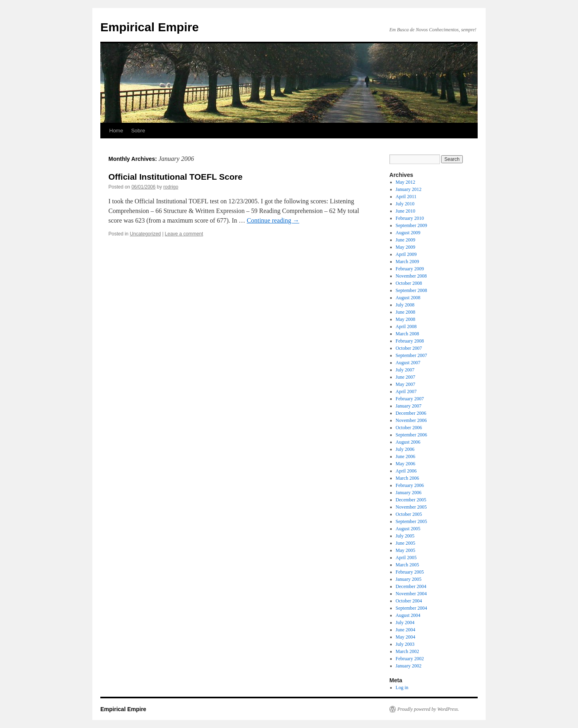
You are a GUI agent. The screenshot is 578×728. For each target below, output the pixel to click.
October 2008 (409, 283)
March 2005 (407, 565)
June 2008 (406, 312)
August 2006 (408, 442)
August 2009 (408, 233)
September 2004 (411, 608)
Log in (402, 687)
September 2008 (411, 290)
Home (116, 131)
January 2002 (409, 666)
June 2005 (406, 543)
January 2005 (409, 579)
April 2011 (406, 197)
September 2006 (411, 435)
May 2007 (406, 384)
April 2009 (406, 254)
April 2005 (406, 558)
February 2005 (410, 572)
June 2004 (406, 630)
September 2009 (411, 225)
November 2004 (411, 594)
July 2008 (405, 305)
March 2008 (407, 334)
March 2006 (407, 478)
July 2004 (405, 623)
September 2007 (411, 355)
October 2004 (409, 601)
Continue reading (273, 220)
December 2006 (411, 413)
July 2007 (405, 370)
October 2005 (409, 514)
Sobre (138, 131)
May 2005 (406, 550)
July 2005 (405, 536)
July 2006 (405, 449)
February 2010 (410, 218)
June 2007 (406, 377)
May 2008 (406, 319)
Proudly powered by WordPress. (428, 709)
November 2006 (411, 420)
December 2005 (411, 500)
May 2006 (406, 464)
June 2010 (406, 211)
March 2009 (407, 262)
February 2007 (410, 399)
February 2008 (410, 341)
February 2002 (410, 659)
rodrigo (171, 187)
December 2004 (411, 586)
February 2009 (410, 269)
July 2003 (405, 644)
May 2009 (406, 247)
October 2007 (409, 348)
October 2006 (409, 428)
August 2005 (408, 529)
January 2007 (409, 406)
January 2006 (409, 493)
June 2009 (406, 240)
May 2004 (406, 637)
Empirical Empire (150, 27)
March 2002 (407, 651)
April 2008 (406, 326)
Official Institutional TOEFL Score (175, 177)
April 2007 (406, 391)
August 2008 (408, 298)
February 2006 (410, 485)
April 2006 (406, 471)
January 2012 (409, 189)
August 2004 (408, 615)
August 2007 (408, 363)
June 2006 (406, 456)
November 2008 (411, 276)
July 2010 (405, 204)
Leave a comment (184, 234)
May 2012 (406, 182)
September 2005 (411, 521)
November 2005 (411, 507)
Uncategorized (145, 234)
